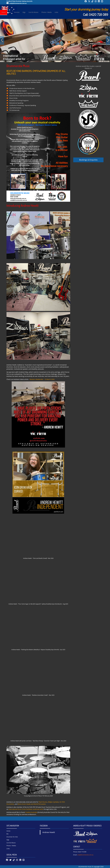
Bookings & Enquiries (88, 160)
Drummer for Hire (12, 837)
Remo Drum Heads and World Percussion (32, 804)
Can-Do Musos (33, 12)
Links (56, 12)
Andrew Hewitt (49, 832)
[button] (2, 40)
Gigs (24, 12)
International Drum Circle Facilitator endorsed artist (26, 809)
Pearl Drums (43, 802)
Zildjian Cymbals (53, 802)
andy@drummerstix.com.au (18, 3)
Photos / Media (46, 12)
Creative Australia (31, 812)
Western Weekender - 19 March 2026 (42, 379)
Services (17, 12)
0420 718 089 (99, 14)
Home (4, 12)
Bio (10, 12)
